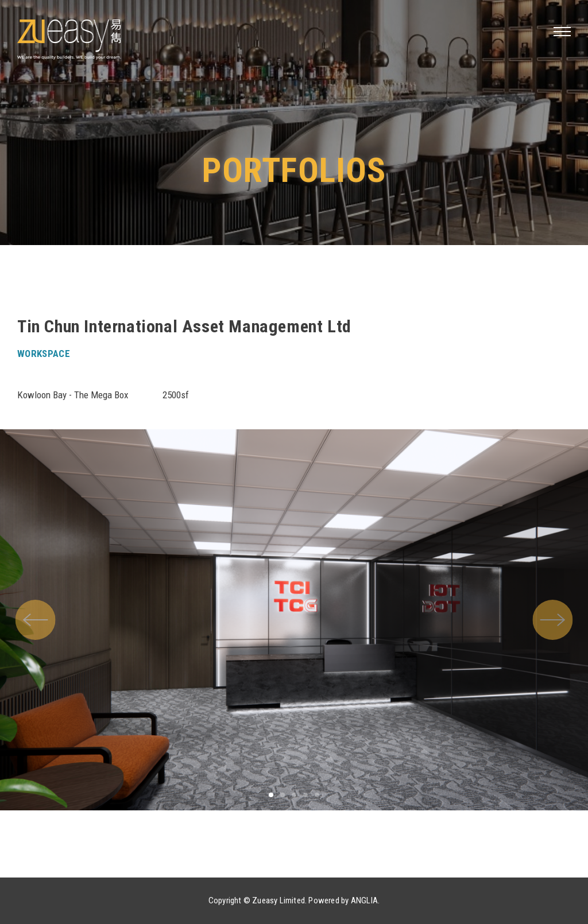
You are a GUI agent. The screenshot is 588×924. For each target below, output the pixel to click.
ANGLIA (364, 900)
